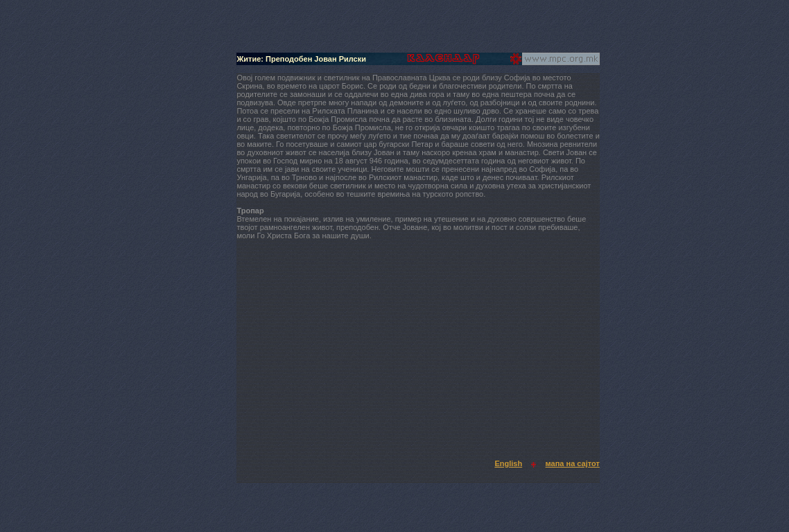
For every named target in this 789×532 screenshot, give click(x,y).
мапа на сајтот (573, 463)
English (508, 463)
